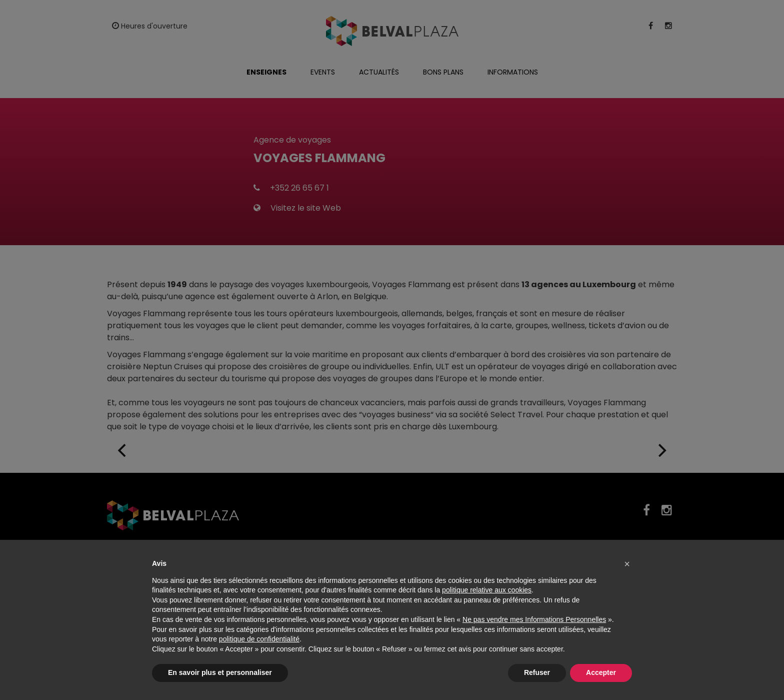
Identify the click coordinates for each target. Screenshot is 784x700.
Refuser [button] (537, 672)
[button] (627, 564)
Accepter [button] (601, 672)
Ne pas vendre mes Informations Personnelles (534, 619)
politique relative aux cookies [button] (487, 590)
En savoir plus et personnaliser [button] (220, 672)
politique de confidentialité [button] (259, 639)
